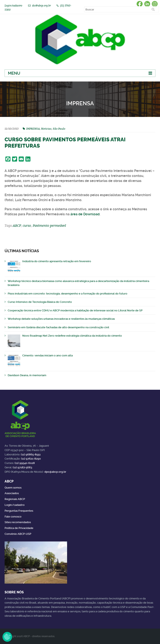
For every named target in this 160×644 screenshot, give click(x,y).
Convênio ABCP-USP (18, 534)
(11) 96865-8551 (31, 454)
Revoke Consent (7, 637)
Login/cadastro (13, 6)
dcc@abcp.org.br (41, 6)
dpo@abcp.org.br (55, 472)
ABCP (17, 226)
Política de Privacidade (19, 528)
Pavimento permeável (49, 226)
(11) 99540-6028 (25, 463)
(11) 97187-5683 (22, 467)
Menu (14, 73)
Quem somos (13, 488)
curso (27, 226)
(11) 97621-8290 (31, 459)
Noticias (46, 129)
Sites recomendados (18, 522)
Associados (12, 493)
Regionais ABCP (15, 499)
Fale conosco (13, 517)
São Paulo (59, 129)
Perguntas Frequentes (19, 511)
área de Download (85, 214)
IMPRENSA (33, 129)
